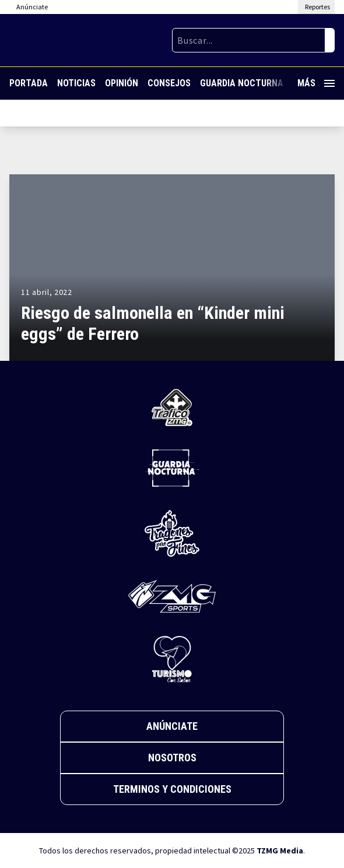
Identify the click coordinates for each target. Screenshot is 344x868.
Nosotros (172, 758)
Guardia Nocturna (242, 83)
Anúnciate (172, 726)
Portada (29, 83)
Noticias (76, 83)
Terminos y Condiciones (172, 789)
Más (316, 83)
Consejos (169, 83)
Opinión (122, 83)
